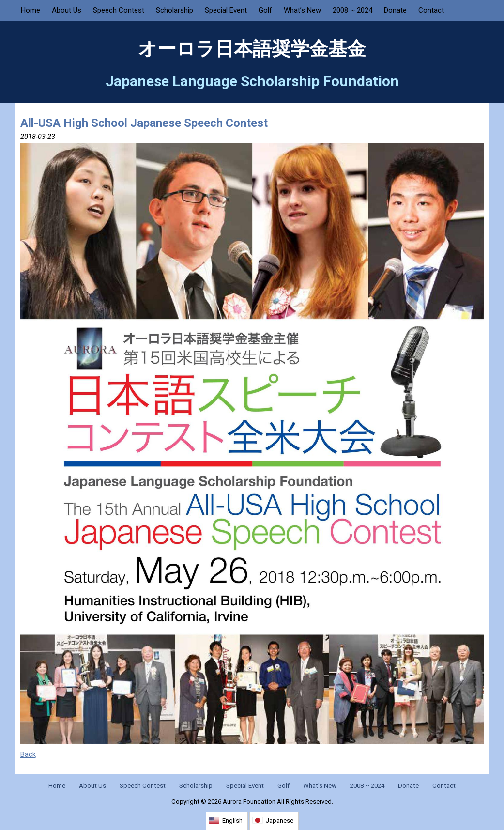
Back (28, 755)
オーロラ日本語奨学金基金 (252, 49)
